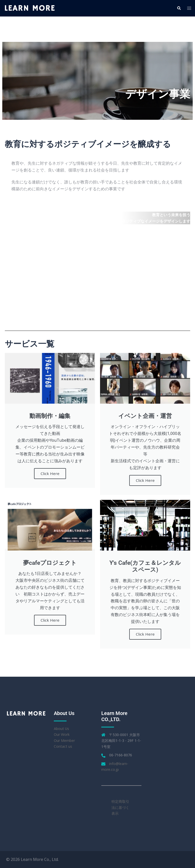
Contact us (63, 746)
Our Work (62, 734)
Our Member (64, 741)
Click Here (50, 473)
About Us (61, 729)
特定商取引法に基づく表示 (120, 807)
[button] (179, 8)
